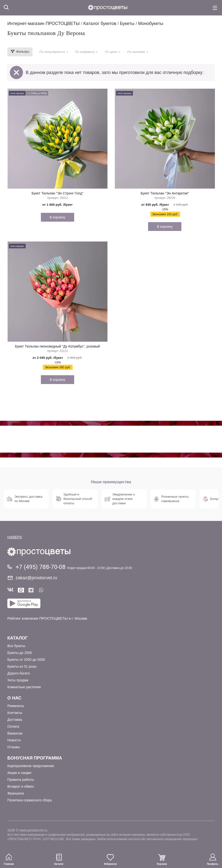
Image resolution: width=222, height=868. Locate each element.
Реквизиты (16, 706)
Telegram (31, 590)
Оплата (13, 726)
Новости (14, 740)
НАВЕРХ (15, 537)
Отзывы (14, 747)
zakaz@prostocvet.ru (36, 578)
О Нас (14, 698)
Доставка (15, 720)
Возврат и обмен (21, 786)
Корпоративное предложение (31, 766)
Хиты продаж (18, 680)
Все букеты (16, 646)
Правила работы (21, 780)
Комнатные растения (24, 687)
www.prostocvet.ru (33, 830)
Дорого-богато (19, 673)
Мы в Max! (21, 590)
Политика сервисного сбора (29, 800)
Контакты (15, 713)
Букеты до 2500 (20, 653)
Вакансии (15, 733)
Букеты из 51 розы (22, 666)
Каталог (18, 638)
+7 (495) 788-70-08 (41, 567)
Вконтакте (10, 590)
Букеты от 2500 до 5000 (26, 660)
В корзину (58, 217)
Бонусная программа (35, 758)
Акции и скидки (19, 773)
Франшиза (16, 793)
